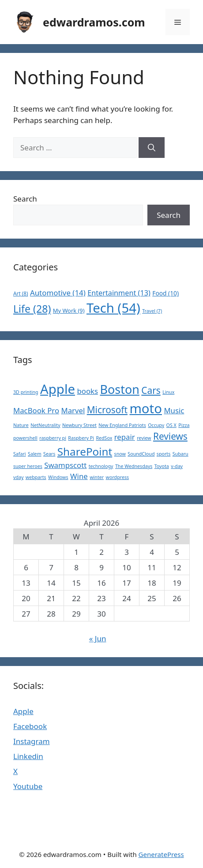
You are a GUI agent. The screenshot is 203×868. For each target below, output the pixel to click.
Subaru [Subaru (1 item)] (180, 454)
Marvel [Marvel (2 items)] (73, 410)
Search (25, 199)
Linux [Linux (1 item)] (168, 392)
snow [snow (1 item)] (120, 454)
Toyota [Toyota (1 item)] (162, 466)
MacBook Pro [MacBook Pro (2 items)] (36, 410)
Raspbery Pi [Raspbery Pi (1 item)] (81, 438)
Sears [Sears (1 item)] (49, 454)
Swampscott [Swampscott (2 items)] (65, 465)
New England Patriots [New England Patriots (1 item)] (122, 425)
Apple (23, 711)
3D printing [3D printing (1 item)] (26, 392)
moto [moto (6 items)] (146, 408)
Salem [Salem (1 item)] (35, 454)
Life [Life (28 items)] (32, 309)
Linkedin (28, 756)
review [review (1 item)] (144, 438)
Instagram (32, 741)
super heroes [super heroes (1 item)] (28, 466)
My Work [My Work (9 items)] (69, 311)
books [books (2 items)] (87, 391)
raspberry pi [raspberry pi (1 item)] (53, 438)
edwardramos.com (94, 22)
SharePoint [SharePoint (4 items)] (85, 451)
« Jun (98, 638)
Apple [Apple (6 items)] (58, 389)
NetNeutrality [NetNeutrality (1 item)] (45, 425)
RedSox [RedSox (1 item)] (104, 438)
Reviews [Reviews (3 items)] (170, 436)
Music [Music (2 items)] (174, 410)
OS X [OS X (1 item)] (171, 425)
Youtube (28, 786)
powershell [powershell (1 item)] (25, 438)
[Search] (152, 148)
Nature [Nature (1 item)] (21, 425)
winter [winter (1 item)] (97, 477)
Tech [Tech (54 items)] (113, 308)
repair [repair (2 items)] (125, 437)
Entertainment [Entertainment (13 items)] (119, 293)
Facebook (30, 726)
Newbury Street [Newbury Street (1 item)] (79, 425)
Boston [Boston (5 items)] (119, 389)
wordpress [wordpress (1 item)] (118, 477)
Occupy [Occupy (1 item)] (156, 425)
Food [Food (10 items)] (165, 293)
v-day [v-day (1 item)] (177, 466)
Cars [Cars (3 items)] (151, 390)
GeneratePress (161, 854)
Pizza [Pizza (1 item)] (184, 425)
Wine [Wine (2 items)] (79, 476)
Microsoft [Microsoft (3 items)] (107, 410)
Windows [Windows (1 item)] (58, 477)
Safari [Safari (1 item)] (20, 454)
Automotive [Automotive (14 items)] (58, 293)
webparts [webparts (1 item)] (36, 477)
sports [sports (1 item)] (164, 454)
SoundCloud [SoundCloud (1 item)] (141, 454)
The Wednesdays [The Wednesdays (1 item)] (134, 466)
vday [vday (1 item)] (18, 477)
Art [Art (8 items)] (21, 293)
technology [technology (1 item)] (101, 466)
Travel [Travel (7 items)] (152, 311)
